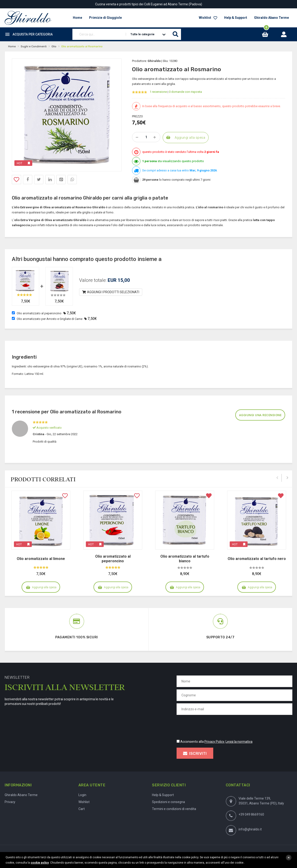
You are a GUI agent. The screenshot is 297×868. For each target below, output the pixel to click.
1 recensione (158, 92)
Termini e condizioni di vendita (174, 809)
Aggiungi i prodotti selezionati (111, 292)
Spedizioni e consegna (168, 802)
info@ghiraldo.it (250, 829)
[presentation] (212, 726)
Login (82, 795)
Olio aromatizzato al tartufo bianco (185, 559)
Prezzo (137, 116)
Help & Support (236, 18)
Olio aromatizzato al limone (41, 559)
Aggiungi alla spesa (190, 138)
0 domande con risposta (185, 92)
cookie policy (40, 863)
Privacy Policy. (215, 742)
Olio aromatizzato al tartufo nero (257, 559)
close (289, 858)
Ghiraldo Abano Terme (271, 18)
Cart (82, 809)
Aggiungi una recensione (260, 415)
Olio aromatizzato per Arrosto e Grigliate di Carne (50, 319)
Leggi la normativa (239, 742)
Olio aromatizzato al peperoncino (39, 313)
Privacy (10, 802)
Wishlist (208, 18)
